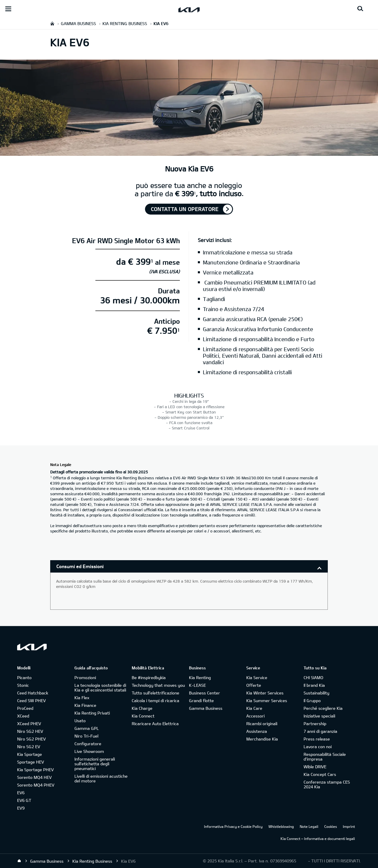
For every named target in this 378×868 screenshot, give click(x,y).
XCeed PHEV (29, 724)
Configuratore (88, 744)
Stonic (23, 685)
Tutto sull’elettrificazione (155, 693)
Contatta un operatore (185, 209)
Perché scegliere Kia (323, 708)
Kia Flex (82, 698)
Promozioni (85, 677)
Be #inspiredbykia (149, 677)
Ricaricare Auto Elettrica (155, 724)
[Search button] (360, 9)
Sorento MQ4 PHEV (36, 785)
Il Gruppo (312, 701)
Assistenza (257, 731)
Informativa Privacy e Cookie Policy (233, 826)
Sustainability (316, 693)
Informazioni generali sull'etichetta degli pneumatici (95, 764)
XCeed (23, 716)
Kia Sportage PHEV (35, 770)
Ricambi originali (262, 724)
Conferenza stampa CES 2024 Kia (327, 784)
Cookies (331, 826)
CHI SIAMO (313, 677)
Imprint (349, 826)
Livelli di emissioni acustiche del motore (101, 778)
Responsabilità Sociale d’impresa (325, 757)
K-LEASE (197, 685)
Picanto (24, 677)
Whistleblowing (281, 826)
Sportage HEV (31, 762)
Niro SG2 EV (29, 747)
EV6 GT (24, 800)
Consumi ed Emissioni (80, 566)
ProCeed (25, 708)
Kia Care (254, 708)
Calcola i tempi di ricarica (155, 701)
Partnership (315, 724)
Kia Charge (142, 708)
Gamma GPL (87, 728)
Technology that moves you (158, 685)
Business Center (205, 693)
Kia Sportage (30, 754)
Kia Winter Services (265, 693)
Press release (317, 739)
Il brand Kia (314, 685)
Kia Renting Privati (92, 713)
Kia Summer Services (267, 701)
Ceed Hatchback (33, 693)
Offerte (254, 685)
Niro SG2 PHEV (31, 739)
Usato (80, 721)
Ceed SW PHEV (31, 701)
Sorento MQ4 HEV (34, 777)
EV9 (21, 808)
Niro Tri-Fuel (86, 736)
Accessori (255, 716)
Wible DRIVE (315, 767)
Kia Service (257, 677)
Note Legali (309, 826)
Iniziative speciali (319, 716)
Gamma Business (206, 708)
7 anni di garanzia (320, 731)
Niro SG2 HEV (30, 731)
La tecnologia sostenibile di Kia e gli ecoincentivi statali (100, 688)
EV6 (21, 793)
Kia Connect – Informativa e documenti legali (318, 838)
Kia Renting (200, 677)
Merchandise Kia (262, 739)
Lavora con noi (318, 747)
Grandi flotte (201, 701)
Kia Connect (143, 716)
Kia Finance (85, 705)
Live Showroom (89, 751)
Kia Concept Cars (320, 774)
